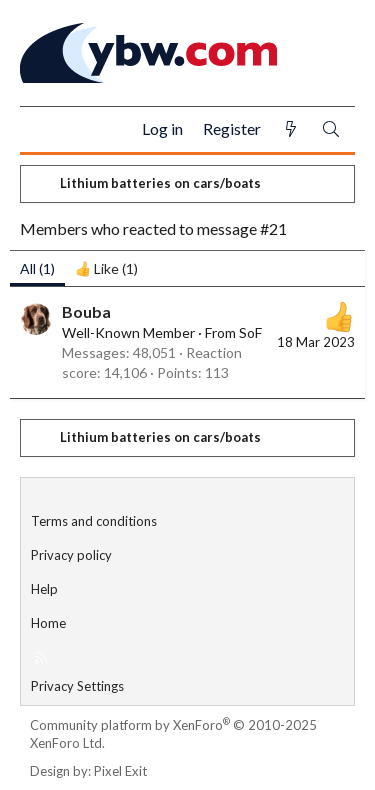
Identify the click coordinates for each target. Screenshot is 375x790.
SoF (250, 332)
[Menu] (43, 130)
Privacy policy (71, 555)
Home (48, 623)
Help (44, 589)
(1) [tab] (37, 268)
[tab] (106, 269)
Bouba (86, 311)
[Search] (331, 129)
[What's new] (291, 129)
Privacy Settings (77, 686)
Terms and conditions (94, 521)
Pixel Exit (120, 771)
